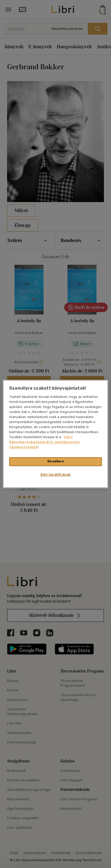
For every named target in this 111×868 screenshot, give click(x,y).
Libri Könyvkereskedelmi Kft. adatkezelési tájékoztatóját (44, 442)
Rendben (56, 462)
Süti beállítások (55, 475)
